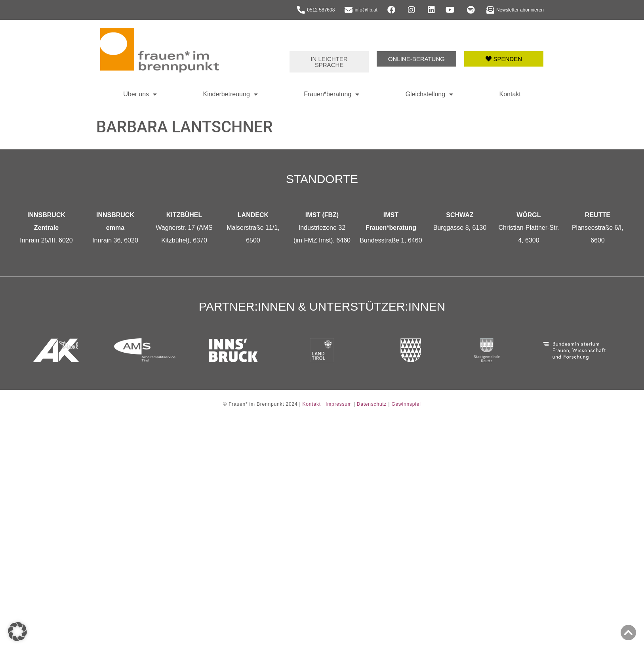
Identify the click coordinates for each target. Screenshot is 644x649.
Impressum (339, 404)
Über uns (140, 94)
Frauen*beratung (332, 94)
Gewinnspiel (406, 404)
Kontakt (510, 94)
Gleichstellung (430, 94)
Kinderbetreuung (230, 94)
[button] (17, 632)
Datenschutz (372, 404)
